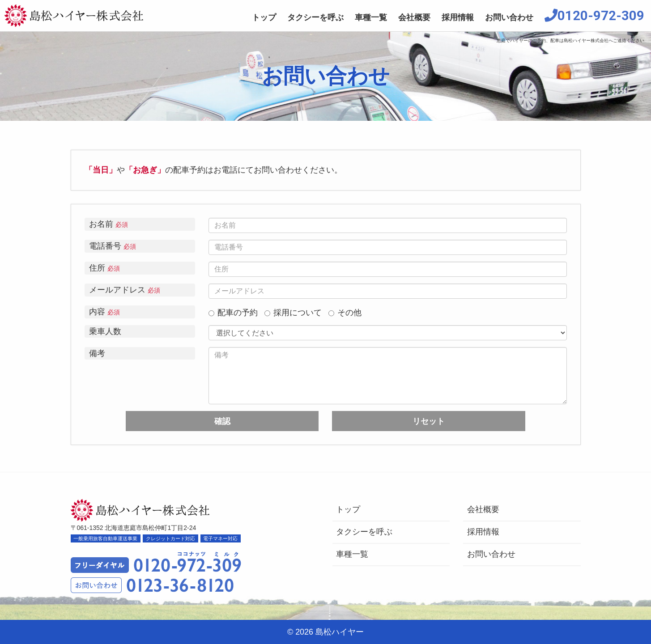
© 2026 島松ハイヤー (325, 632)
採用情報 (458, 17)
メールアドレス (125, 290)
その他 (345, 313)
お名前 (108, 224)
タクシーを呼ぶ (315, 17)
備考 (97, 353)
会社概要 (414, 17)
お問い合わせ (509, 17)
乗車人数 (105, 331)
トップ (264, 17)
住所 (104, 268)
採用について (293, 313)
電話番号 (113, 246)
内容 (104, 312)
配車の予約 (233, 313)
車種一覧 (371, 17)
